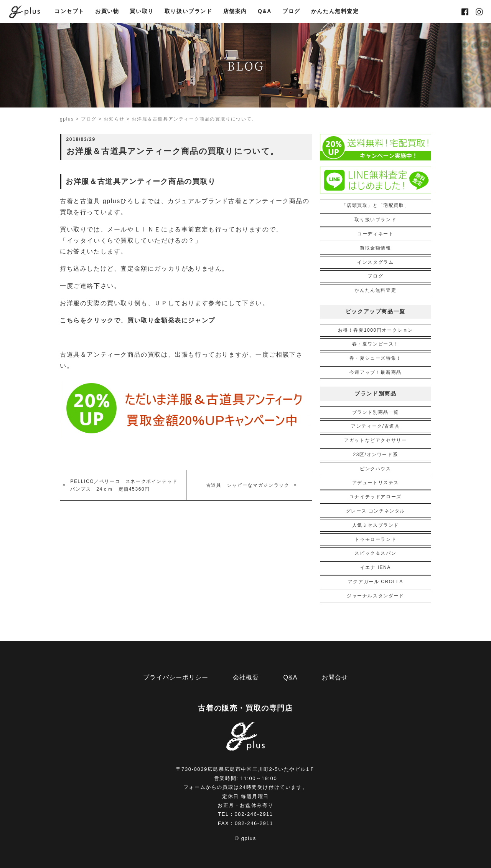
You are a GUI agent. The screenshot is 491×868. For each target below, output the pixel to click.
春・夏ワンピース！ (376, 344)
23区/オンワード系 (375, 455)
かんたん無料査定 (335, 12)
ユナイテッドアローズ (376, 497)
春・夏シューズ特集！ (376, 358)
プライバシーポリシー (176, 677)
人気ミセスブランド (376, 525)
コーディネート (375, 234)
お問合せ (335, 677)
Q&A (265, 12)
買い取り (142, 12)
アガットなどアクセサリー (375, 440)
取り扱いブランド (189, 12)
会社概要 (246, 677)
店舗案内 (235, 12)
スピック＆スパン (375, 553)
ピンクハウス (376, 469)
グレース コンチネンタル (376, 511)
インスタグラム (375, 262)
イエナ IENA (376, 567)
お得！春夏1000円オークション (376, 330)
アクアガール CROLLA (376, 582)
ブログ (291, 12)
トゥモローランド (375, 539)
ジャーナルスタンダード (376, 596)
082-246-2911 (254, 814)
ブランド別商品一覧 (376, 412)
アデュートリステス (376, 483)
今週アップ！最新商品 (376, 372)
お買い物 (107, 12)
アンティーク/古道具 (375, 426)
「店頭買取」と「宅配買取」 (375, 205)
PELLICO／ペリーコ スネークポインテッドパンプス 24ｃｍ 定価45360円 (124, 485)
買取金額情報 (376, 248)
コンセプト (69, 12)
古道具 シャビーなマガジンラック (248, 485)
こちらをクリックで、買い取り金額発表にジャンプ (138, 320)
